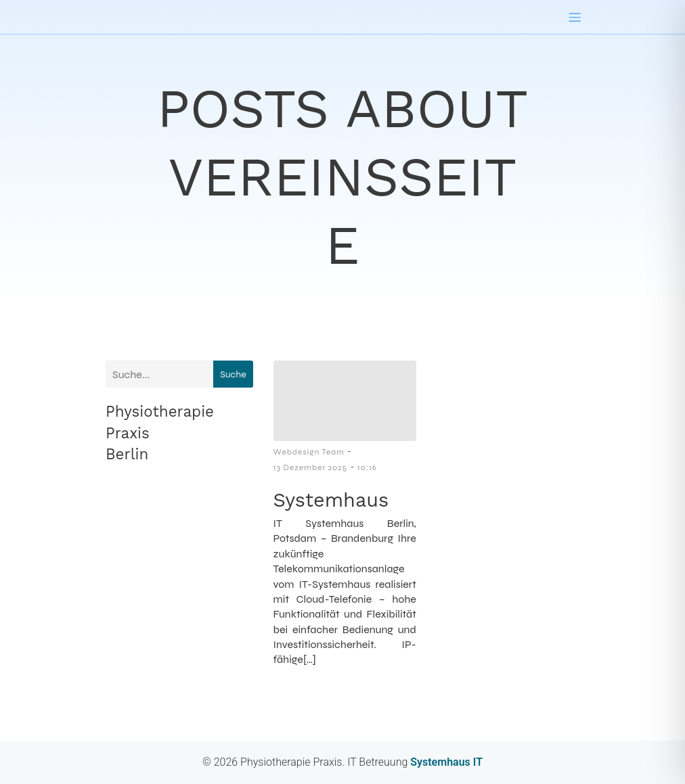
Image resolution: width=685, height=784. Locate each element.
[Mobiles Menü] (575, 17)
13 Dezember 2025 (311, 467)
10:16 (367, 467)
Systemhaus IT (445, 762)
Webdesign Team (309, 452)
